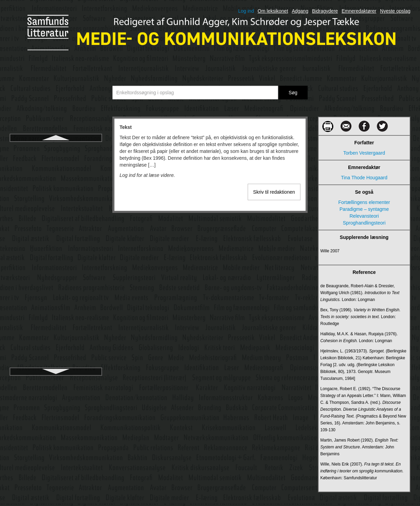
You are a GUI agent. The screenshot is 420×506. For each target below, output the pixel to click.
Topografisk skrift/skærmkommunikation (56, 222)
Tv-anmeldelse (56, 334)
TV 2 (56, 297)
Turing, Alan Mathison (56, 272)
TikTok (56, 198)
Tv (56, 284)
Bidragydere (325, 11)
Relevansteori (364, 216)
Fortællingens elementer (364, 202)
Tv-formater (56, 358)
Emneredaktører (359, 11)
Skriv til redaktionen (274, 192)
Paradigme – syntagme (364, 209)
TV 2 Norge (56, 309)
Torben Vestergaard (364, 153)
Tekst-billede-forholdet (56, 161)
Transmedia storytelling (56, 235)
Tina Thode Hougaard (364, 178)
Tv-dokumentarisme (56, 346)
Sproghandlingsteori (364, 223)
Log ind (246, 11)
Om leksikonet (273, 11)
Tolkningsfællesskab (56, 210)
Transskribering (56, 247)
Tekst (56, 148)
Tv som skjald (56, 321)
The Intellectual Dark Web (56, 185)
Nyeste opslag (395, 11)
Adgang (300, 11)
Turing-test (56, 260)
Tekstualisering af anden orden (56, 173)
